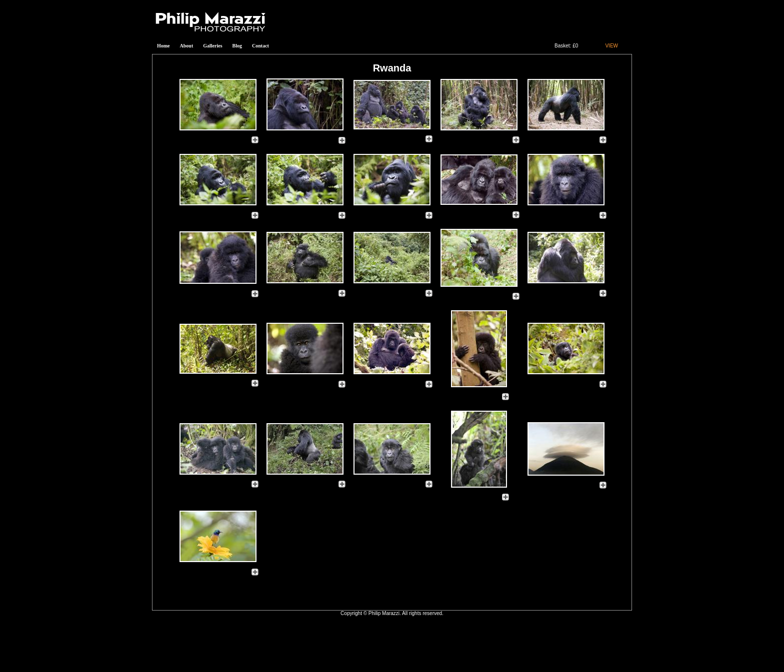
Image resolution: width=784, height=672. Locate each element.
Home (163, 46)
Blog (237, 46)
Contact (260, 46)
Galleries (212, 46)
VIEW (611, 46)
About (187, 46)
